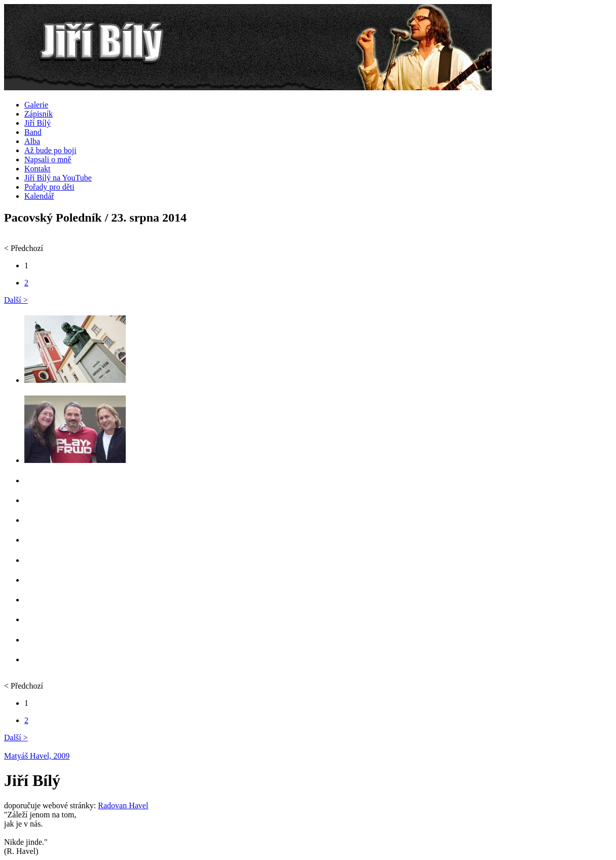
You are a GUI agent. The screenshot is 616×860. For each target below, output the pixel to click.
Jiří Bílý (38, 123)
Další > (16, 300)
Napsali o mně (48, 159)
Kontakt (38, 169)
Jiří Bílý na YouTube (58, 178)
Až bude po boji (50, 150)
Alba (32, 141)
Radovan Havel (123, 805)
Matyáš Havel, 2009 (37, 756)
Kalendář (39, 196)
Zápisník (39, 114)
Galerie (36, 105)
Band (33, 132)
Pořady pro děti (49, 187)
